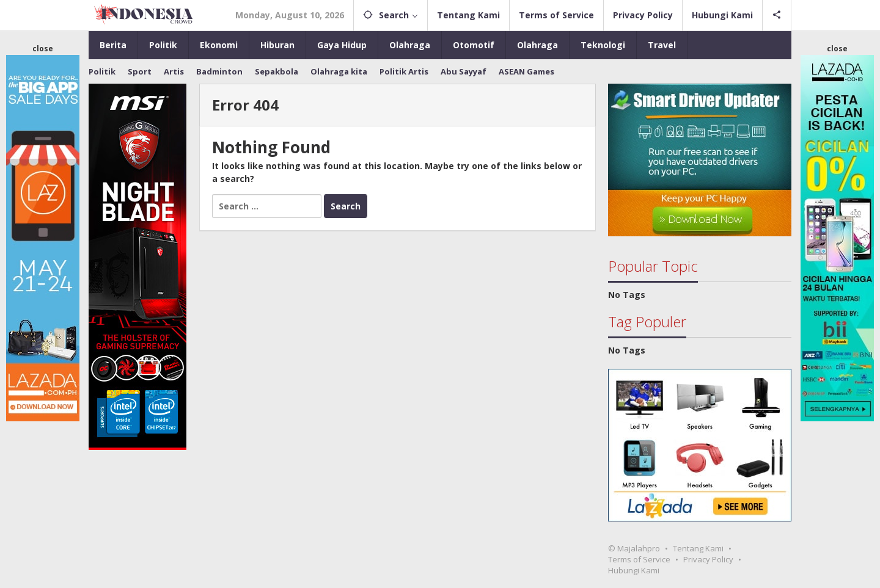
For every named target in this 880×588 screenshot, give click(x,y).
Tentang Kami (698, 548)
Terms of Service (639, 559)
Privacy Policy (708, 559)
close (43, 49)
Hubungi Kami (634, 570)
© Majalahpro (634, 548)
